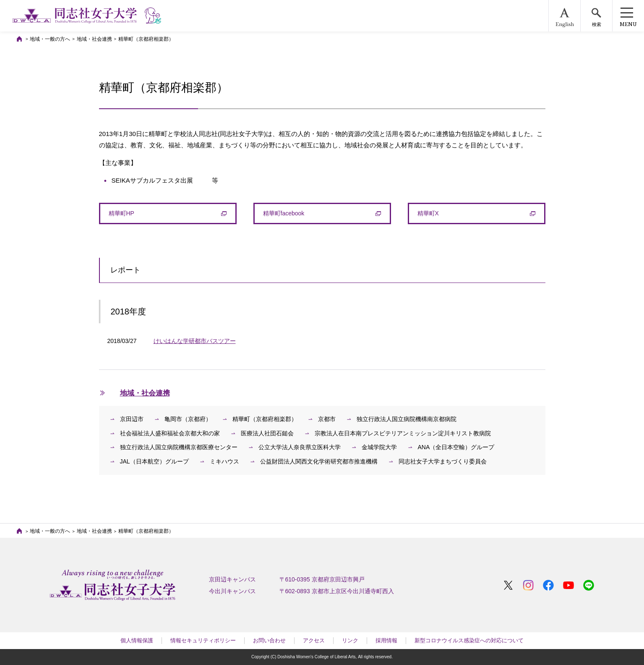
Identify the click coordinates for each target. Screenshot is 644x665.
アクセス (314, 640)
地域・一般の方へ (50, 39)
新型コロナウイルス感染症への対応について (469, 640)
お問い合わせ (269, 640)
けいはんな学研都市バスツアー (195, 341)
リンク (350, 640)
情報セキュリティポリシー (203, 640)
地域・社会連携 (94, 39)
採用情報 (386, 640)
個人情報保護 (137, 640)
